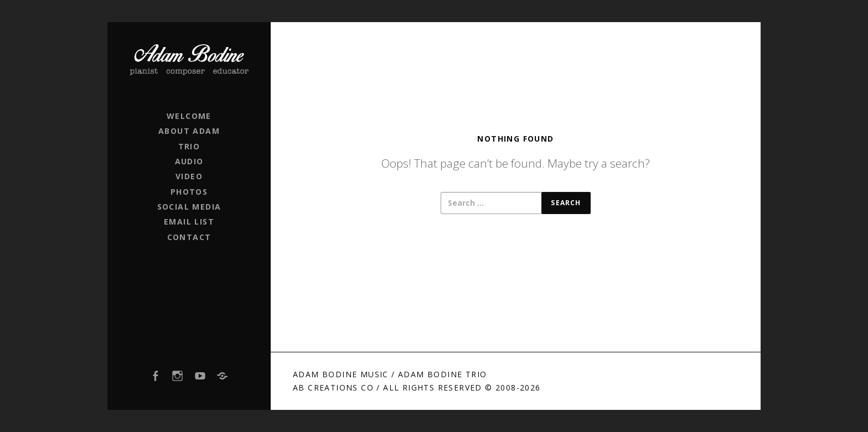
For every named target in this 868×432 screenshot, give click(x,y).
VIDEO (189, 176)
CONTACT (189, 237)
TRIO (189, 146)
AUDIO (189, 161)
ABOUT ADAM (189, 131)
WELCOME (189, 116)
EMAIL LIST (189, 222)
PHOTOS (189, 192)
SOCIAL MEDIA (189, 207)
